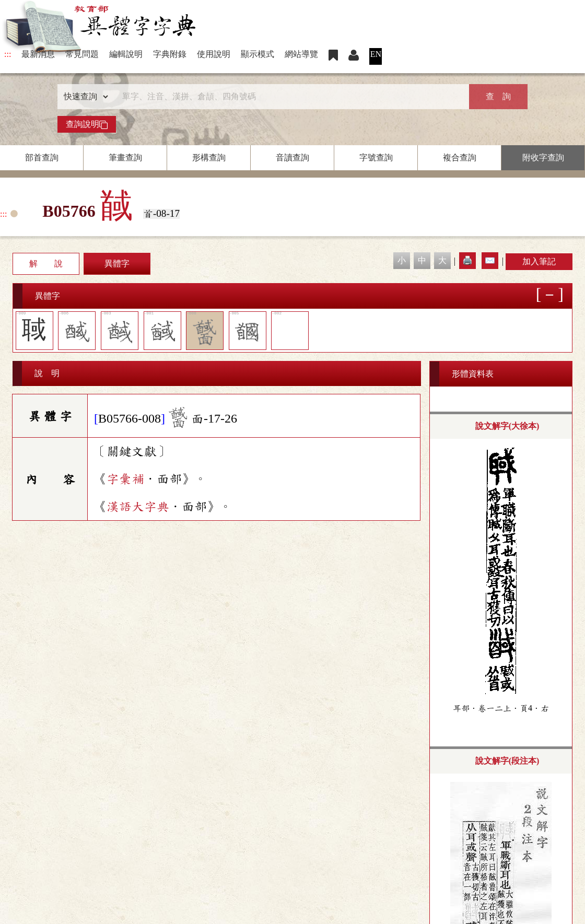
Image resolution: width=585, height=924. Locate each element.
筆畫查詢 (125, 157)
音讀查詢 (292, 157)
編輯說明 (126, 54)
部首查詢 (42, 157)
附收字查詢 (543, 157)
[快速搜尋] (289, 97)
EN (376, 54)
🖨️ (467, 260)
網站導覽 (301, 54)
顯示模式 (258, 54)
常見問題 (82, 54)
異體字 (117, 264)
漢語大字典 (138, 507)
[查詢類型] (84, 97)
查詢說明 (87, 124)
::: (8, 54)
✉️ (490, 260)
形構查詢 (209, 157)
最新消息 (38, 54)
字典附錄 (170, 54)
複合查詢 (460, 157)
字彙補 (125, 479)
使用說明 (214, 54)
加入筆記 (539, 261)
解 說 (46, 264)
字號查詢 (376, 157)
